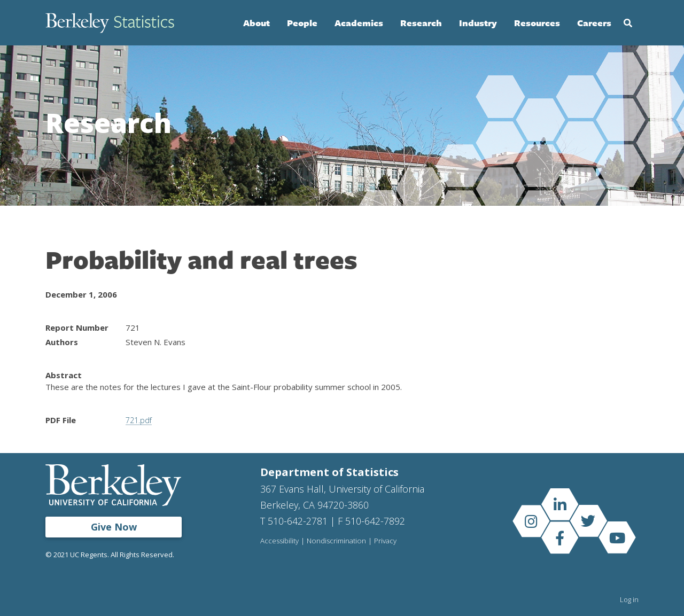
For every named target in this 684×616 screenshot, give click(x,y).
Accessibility (280, 541)
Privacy (388, 541)
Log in (629, 599)
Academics (359, 23)
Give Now (114, 526)
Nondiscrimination (338, 541)
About (256, 23)
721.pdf (140, 420)
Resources (537, 23)
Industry (478, 23)
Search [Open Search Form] (628, 23)
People (302, 23)
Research (421, 23)
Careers (594, 23)
